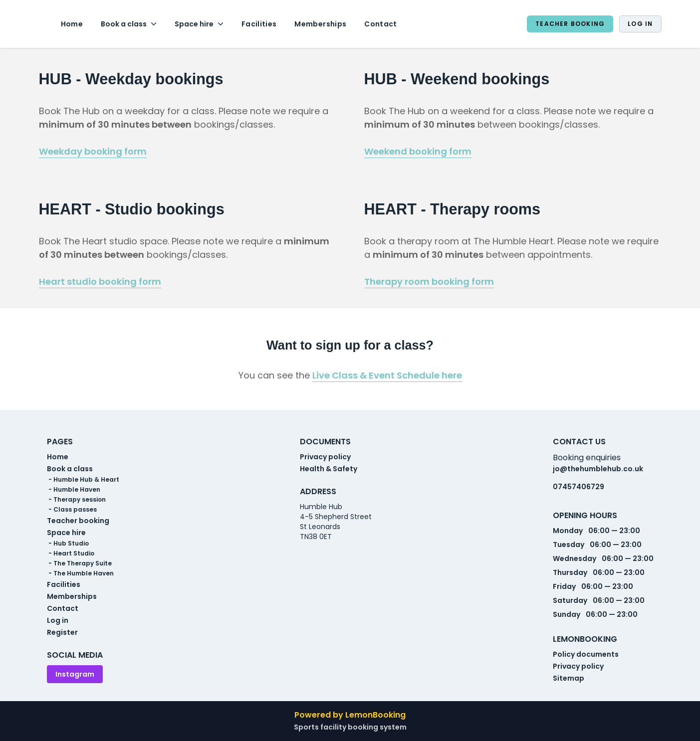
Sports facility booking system (350, 727)
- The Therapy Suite (79, 563)
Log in (640, 24)
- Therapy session (76, 500)
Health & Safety (329, 469)
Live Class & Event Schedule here (387, 375)
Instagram (75, 674)
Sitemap (569, 678)
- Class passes (72, 510)
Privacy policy (325, 457)
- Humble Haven (74, 490)
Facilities (259, 24)
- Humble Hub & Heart (83, 480)
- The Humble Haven (80, 573)
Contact (380, 24)
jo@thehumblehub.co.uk (598, 469)
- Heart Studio (71, 554)
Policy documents (586, 654)
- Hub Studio (68, 544)
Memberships (320, 24)
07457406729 (579, 487)
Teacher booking (570, 24)
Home (72, 24)
